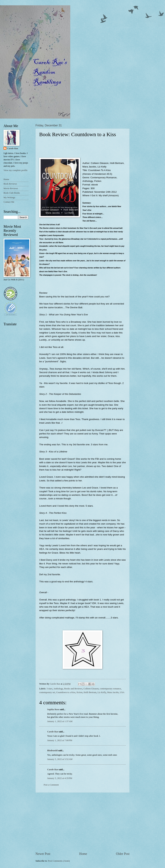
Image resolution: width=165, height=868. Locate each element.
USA (122, 692)
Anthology (58, 689)
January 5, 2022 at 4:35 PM (60, 778)
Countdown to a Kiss (66, 692)
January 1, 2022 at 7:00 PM (60, 740)
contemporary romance (110, 689)
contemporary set (47, 692)
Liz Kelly (102, 692)
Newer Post (43, 854)
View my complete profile (16, 170)
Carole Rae (53, 732)
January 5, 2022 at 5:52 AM (60, 759)
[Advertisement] (82, 822)
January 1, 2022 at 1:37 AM (60, 721)
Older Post (123, 854)
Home (83, 854)
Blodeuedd (52, 751)
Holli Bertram (90, 692)
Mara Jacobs (113, 692)
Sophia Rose (53, 709)
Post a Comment (51, 785)
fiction (79, 692)
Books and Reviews (73, 689)
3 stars (49, 689)
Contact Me (9, 202)
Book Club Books (12, 193)
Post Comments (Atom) (59, 861)
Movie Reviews (11, 188)
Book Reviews (10, 184)
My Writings (9, 197)
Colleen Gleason (91, 689)
